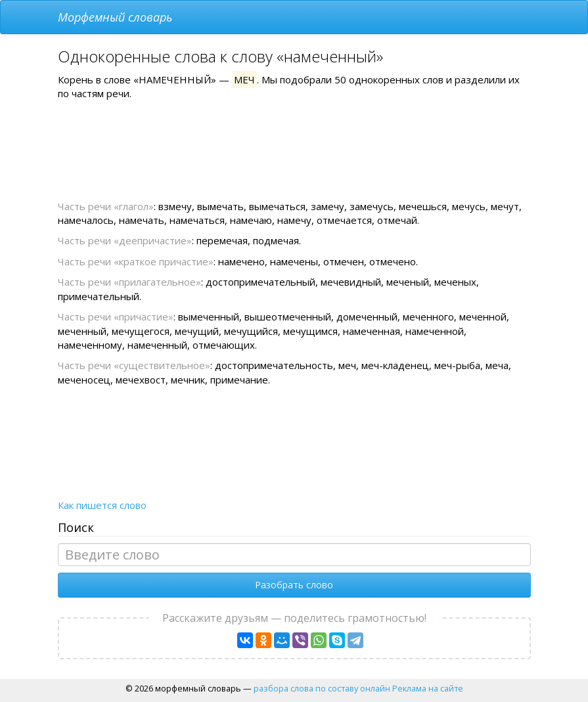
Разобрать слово (294, 585)
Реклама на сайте (428, 688)
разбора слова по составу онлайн (322, 688)
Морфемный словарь (115, 17)
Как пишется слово (102, 505)
